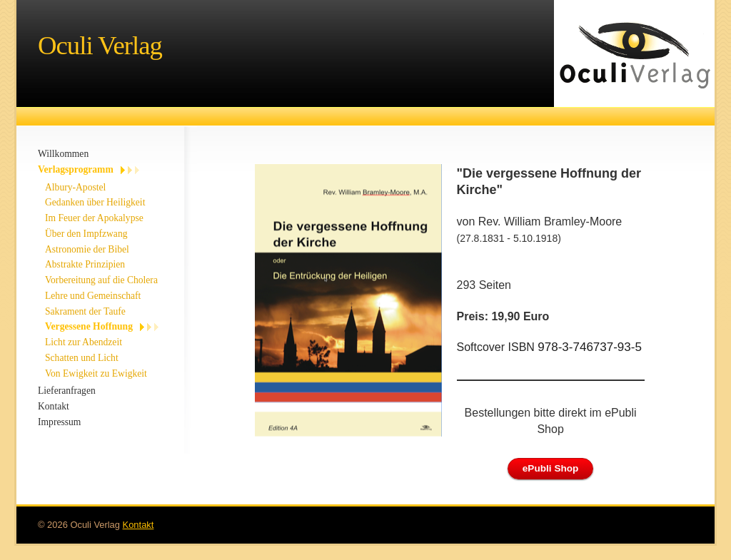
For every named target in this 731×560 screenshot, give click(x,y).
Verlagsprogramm (76, 169)
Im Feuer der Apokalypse (94, 218)
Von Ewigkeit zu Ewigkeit (96, 373)
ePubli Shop (551, 468)
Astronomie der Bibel (87, 249)
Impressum (59, 422)
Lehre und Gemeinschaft (93, 296)
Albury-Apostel (75, 187)
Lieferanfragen (67, 391)
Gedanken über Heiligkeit (95, 202)
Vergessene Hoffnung (89, 326)
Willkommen (63, 154)
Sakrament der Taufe (85, 311)
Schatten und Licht (82, 358)
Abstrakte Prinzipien (85, 264)
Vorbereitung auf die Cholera (101, 280)
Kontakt (54, 406)
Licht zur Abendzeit (84, 342)
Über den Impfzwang (86, 234)
